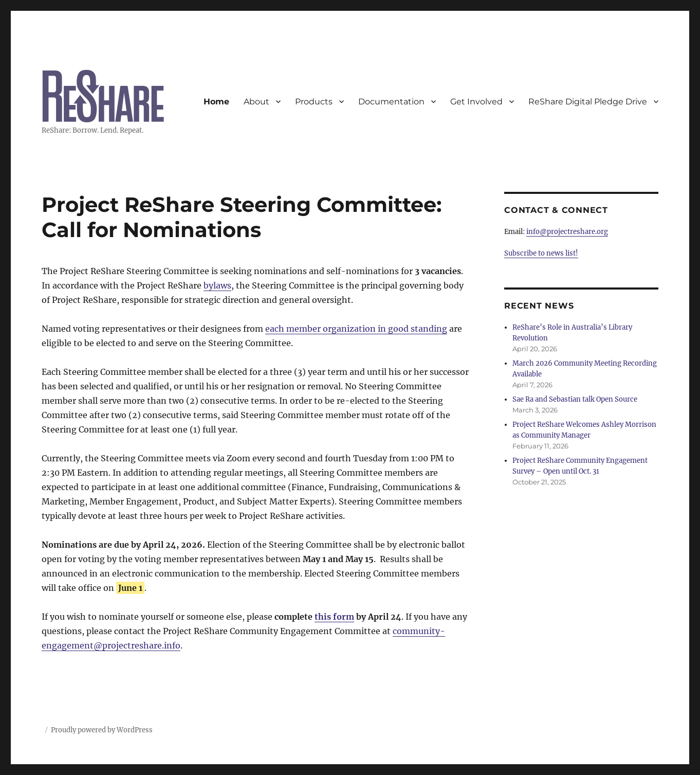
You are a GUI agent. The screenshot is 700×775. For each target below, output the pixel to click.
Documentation (391, 102)
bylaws (217, 285)
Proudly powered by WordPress (102, 730)
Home (216, 102)
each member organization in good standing (356, 329)
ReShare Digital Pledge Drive (588, 102)
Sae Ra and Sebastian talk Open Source (575, 399)
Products (314, 102)
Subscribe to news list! (541, 253)
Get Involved (476, 102)
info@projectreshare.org (567, 232)
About (256, 102)
